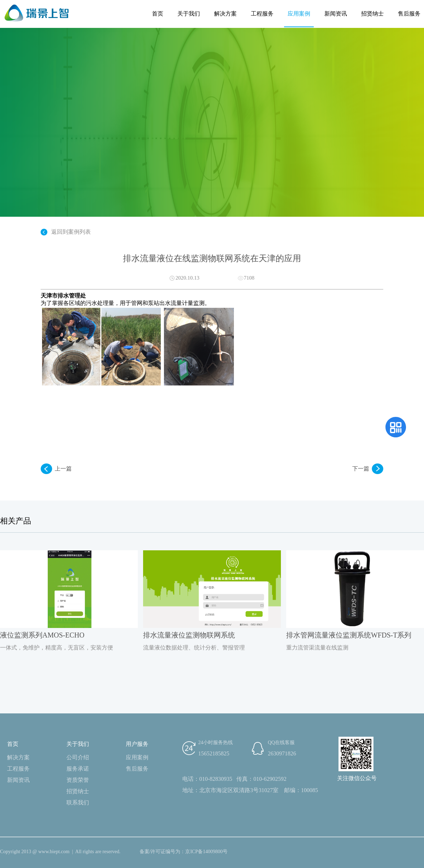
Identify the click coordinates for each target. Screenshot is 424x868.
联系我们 (78, 803)
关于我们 (189, 14)
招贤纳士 (372, 14)
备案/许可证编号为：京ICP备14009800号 (184, 852)
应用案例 (299, 14)
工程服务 (262, 14)
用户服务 (137, 744)
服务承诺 (78, 769)
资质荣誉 (78, 780)
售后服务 (409, 14)
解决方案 (225, 14)
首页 (158, 14)
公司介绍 (78, 757)
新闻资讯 (336, 14)
